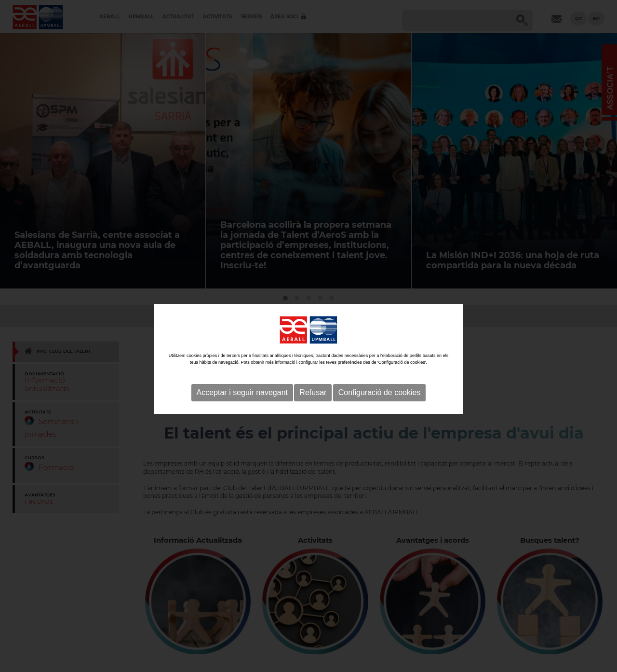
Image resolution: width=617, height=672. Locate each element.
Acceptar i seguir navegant (242, 404)
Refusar (313, 404)
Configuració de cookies (380, 404)
